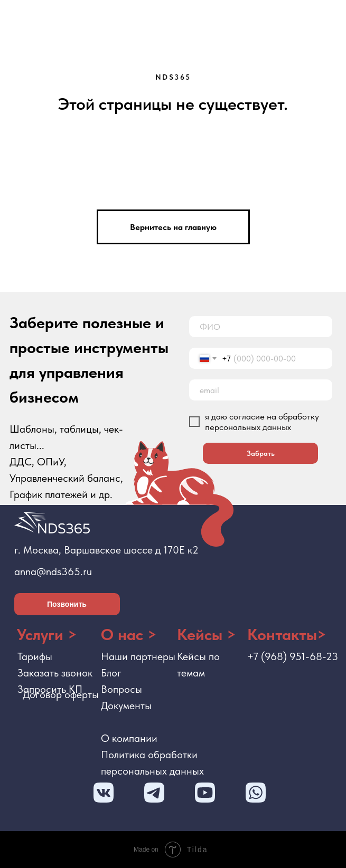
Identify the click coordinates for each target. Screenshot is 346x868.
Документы (126, 705)
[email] (261, 390)
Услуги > (47, 634)
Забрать (261, 453)
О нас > (129, 634)
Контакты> (287, 634)
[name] (261, 327)
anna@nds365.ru (53, 571)
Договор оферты (61, 694)
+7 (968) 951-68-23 (293, 656)
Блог (111, 673)
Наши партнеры (138, 656)
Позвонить (67, 604)
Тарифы (35, 656)
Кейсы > (207, 634)
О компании (129, 738)
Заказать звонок (55, 673)
